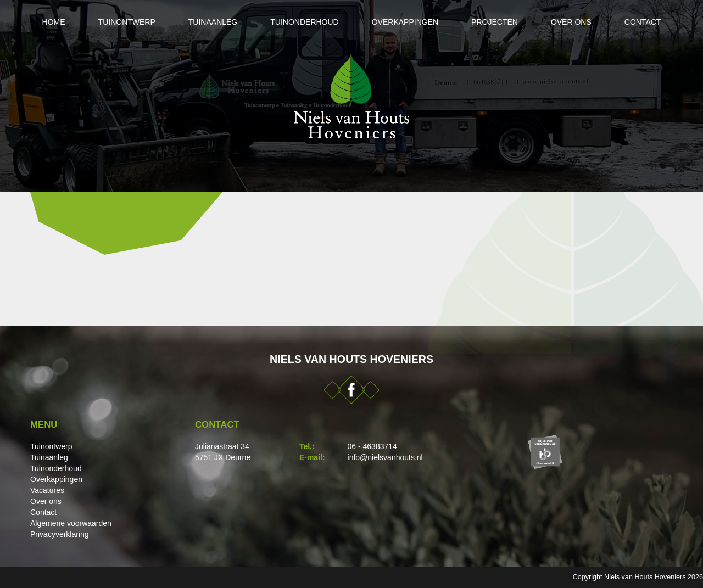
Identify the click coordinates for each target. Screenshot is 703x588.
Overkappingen (405, 22)
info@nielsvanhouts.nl (385, 457)
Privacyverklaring (60, 534)
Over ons (571, 22)
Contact (643, 22)
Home (54, 22)
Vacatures (47, 490)
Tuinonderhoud (304, 22)
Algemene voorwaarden (71, 523)
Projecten (495, 22)
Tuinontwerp (127, 22)
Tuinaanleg (213, 22)
